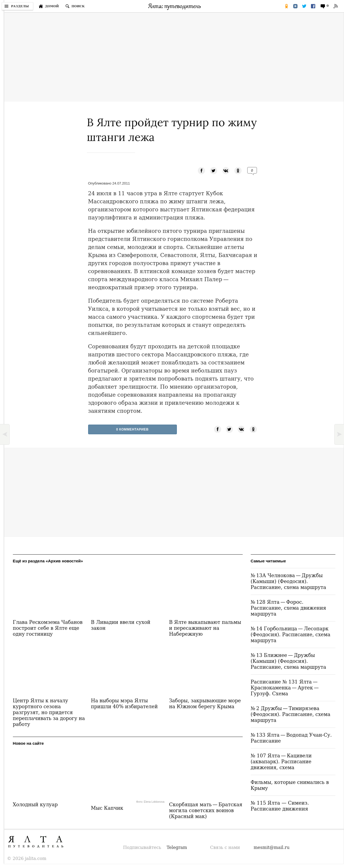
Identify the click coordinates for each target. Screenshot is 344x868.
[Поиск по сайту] (75, 6)
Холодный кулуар (35, 804)
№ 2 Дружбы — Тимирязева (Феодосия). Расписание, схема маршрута (291, 714)
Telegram (177, 847)
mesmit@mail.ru (272, 847)
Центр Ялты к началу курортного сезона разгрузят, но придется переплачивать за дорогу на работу (49, 712)
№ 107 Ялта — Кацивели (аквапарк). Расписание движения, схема (281, 762)
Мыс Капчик (107, 808)
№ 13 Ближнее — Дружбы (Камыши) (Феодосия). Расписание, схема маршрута (289, 661)
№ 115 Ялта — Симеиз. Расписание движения (280, 806)
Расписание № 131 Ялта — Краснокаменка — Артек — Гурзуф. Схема (285, 688)
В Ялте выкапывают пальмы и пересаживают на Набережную (205, 628)
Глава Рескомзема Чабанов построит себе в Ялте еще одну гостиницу (48, 628)
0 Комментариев (132, 429)
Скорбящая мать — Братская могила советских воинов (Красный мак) (206, 810)
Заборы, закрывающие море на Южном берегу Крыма (205, 704)
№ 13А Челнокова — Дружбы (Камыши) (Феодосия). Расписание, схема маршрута (289, 581)
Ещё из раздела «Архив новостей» (48, 561)
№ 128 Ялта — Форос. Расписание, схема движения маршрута (289, 608)
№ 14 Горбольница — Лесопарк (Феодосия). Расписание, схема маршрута (291, 634)
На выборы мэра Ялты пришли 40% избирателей (124, 704)
